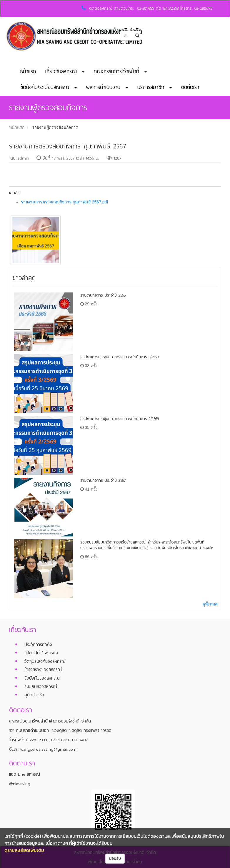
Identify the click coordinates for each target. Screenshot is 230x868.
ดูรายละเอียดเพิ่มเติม (24, 850)
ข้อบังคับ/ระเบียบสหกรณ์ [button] (49, 87)
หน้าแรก (28, 71)
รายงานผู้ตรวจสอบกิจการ (55, 127)
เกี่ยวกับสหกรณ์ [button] (65, 71)
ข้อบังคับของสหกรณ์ (42, 678)
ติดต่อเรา (190, 87)
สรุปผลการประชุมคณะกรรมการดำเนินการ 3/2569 (119, 357)
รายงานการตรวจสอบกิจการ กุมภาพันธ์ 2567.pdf (64, 202)
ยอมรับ (115, 858)
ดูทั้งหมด (210, 604)
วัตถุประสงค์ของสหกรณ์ (45, 661)
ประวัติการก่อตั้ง (38, 645)
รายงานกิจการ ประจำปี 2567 (103, 480)
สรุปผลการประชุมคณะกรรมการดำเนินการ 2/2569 (120, 419)
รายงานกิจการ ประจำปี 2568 (103, 295)
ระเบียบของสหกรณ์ (41, 687)
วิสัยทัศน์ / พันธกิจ (41, 653)
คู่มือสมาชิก (34, 695)
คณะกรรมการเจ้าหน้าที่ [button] (120, 71)
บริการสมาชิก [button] (155, 87)
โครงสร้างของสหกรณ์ (43, 670)
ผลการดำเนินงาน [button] (107, 87)
